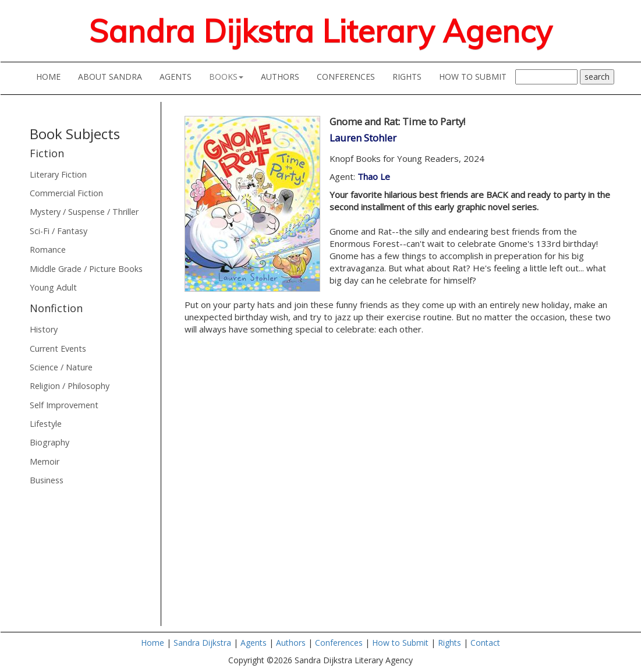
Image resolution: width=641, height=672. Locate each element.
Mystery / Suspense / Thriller (84, 212)
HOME (53, 76)
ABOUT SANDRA (114, 76)
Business (47, 480)
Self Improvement (64, 405)
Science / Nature (61, 367)
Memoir (45, 461)
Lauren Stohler (363, 138)
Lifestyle (46, 424)
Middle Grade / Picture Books (86, 269)
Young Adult (53, 287)
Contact (485, 643)
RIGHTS (407, 77)
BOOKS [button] (226, 77)
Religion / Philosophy (70, 386)
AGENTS (180, 76)
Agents (254, 643)
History (44, 329)
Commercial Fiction (66, 193)
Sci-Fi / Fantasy (59, 231)
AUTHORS (284, 76)
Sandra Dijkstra (203, 643)
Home (153, 643)
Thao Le (374, 176)
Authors (291, 643)
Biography (49, 442)
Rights (449, 643)
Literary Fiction (58, 174)
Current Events (58, 349)
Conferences (339, 643)
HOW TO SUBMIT (477, 76)
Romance (48, 250)
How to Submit (400, 643)
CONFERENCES (350, 76)
